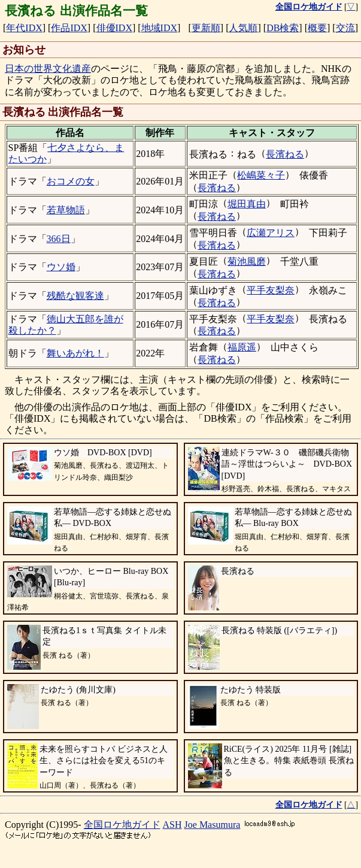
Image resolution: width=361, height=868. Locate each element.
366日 (59, 239)
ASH (172, 825)
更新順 (206, 28)
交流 (345, 28)
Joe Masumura (213, 825)
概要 (317, 28)
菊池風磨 (247, 261)
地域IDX (159, 28)
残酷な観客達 (75, 296)
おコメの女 (71, 181)
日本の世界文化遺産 (48, 69)
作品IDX (69, 28)
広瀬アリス (271, 233)
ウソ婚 (61, 267)
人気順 (243, 28)
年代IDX (24, 28)
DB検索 (283, 28)
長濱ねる (285, 154)
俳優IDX (114, 28)
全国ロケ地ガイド (122, 825)
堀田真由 (247, 204)
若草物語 (66, 210)
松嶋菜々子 (261, 175)
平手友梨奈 (271, 290)
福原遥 (242, 347)
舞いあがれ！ (75, 353)
